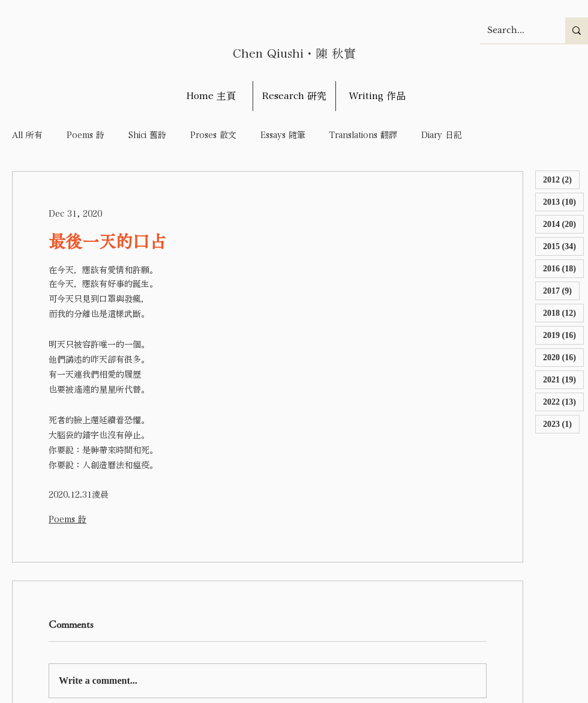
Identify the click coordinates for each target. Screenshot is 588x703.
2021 (563, 379)
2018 (563, 312)
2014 (563, 224)
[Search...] (514, 30)
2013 (563, 201)
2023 (561, 424)
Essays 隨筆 (283, 135)
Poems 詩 (85, 135)
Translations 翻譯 (363, 135)
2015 (563, 246)
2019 (563, 335)
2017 (561, 290)
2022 (563, 401)
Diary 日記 (442, 135)
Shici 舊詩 (147, 135)
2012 (561, 179)
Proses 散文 (213, 135)
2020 (563, 357)
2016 (563, 268)
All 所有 (27, 135)
